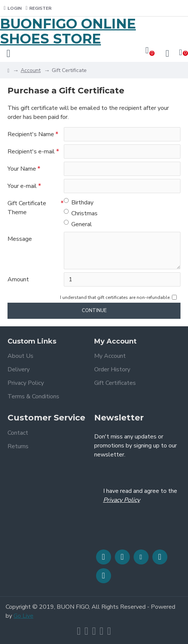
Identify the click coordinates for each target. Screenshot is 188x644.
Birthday (79, 202)
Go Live (23, 616)
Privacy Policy (122, 500)
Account (31, 70)
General (78, 224)
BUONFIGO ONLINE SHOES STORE (68, 31)
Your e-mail (22, 186)
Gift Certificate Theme (27, 208)
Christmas (81, 213)
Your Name (22, 169)
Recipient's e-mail (31, 152)
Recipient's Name (31, 134)
